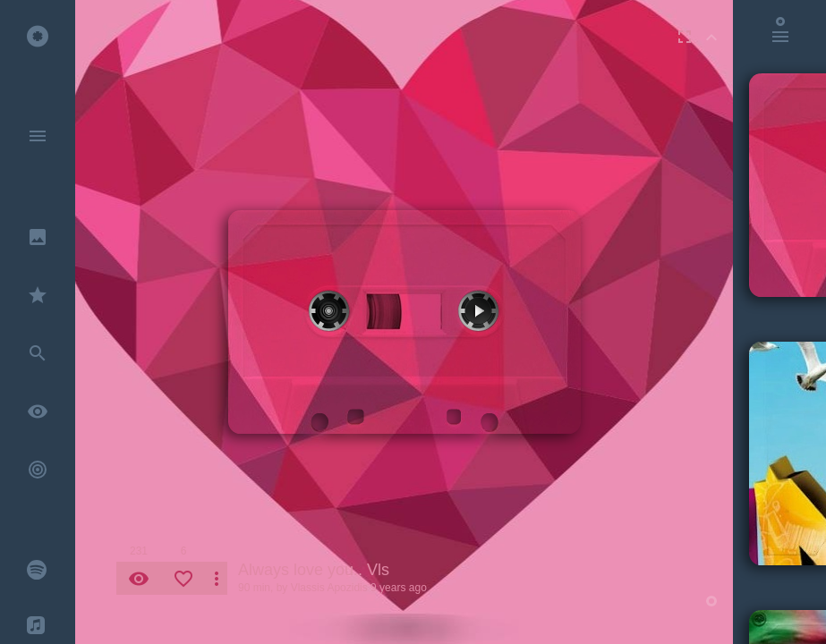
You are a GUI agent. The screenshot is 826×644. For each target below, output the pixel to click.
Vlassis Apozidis (329, 588)
